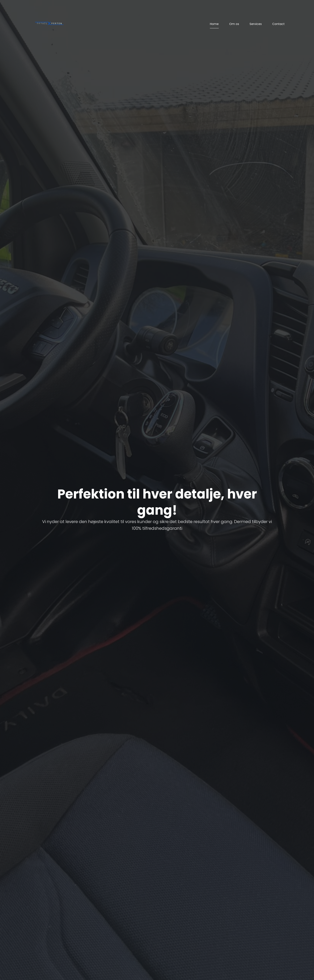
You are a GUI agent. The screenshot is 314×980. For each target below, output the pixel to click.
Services (256, 24)
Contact (278, 24)
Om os (234, 24)
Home (214, 24)
